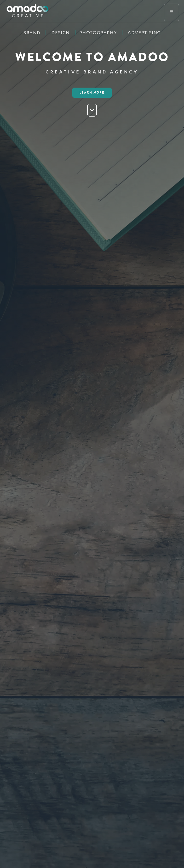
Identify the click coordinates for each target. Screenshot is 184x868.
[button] (172, 12)
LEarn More (92, 92)
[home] (27, 11)
